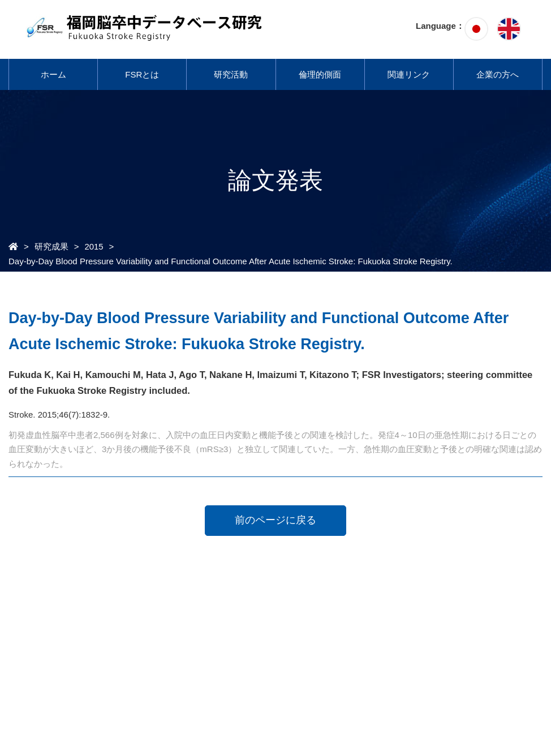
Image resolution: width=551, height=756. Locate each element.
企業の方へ (498, 74)
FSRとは (142, 74)
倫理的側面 (320, 74)
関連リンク (409, 74)
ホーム (53, 74)
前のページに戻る (275, 520)
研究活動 (231, 74)
